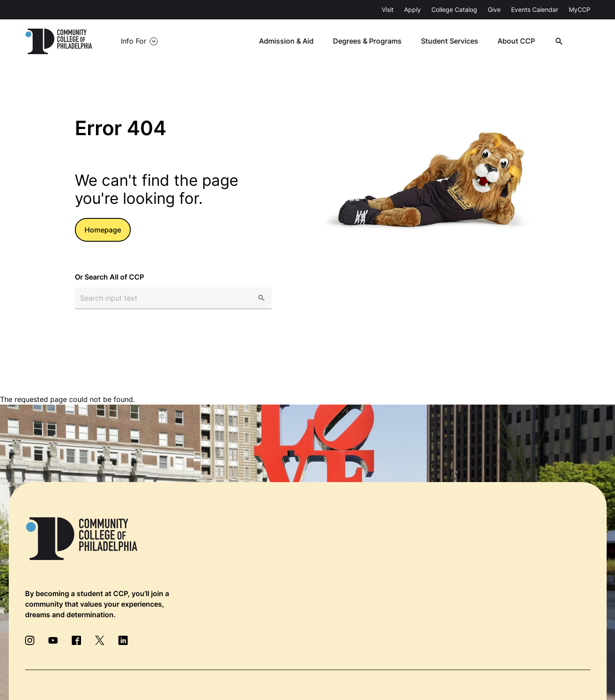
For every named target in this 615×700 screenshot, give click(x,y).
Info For (133, 41)
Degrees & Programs (372, 41)
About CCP (520, 41)
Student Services (453, 41)
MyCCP (580, 9)
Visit (388, 9)
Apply (412, 9)
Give (494, 9)
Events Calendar (535, 9)
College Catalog (454, 9)
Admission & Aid (291, 41)
